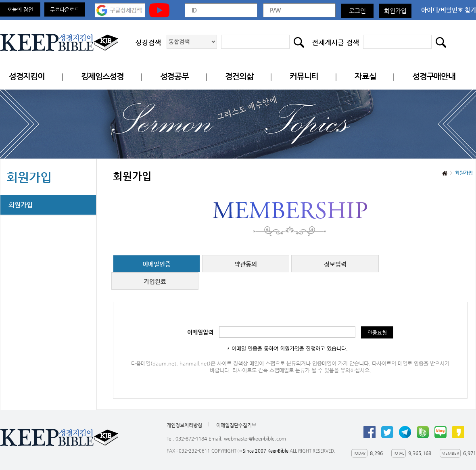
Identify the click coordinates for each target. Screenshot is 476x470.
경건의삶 (239, 76)
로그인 (357, 11)
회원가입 (395, 11)
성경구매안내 (434, 76)
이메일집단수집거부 (236, 425)
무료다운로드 (65, 9)
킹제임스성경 (102, 76)
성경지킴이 (27, 76)
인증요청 (377, 333)
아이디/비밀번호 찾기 (449, 10)
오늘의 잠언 (20, 9)
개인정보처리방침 (184, 425)
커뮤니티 (304, 76)
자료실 (365, 76)
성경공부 (174, 76)
